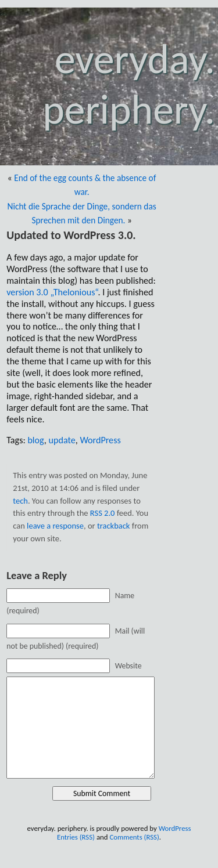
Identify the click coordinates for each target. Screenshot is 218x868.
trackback (114, 526)
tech (20, 501)
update (62, 440)
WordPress (100, 440)
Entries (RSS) (76, 837)
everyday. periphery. (129, 84)
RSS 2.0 (103, 513)
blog (35, 440)
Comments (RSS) (134, 837)
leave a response (55, 526)
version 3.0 (52, 292)
